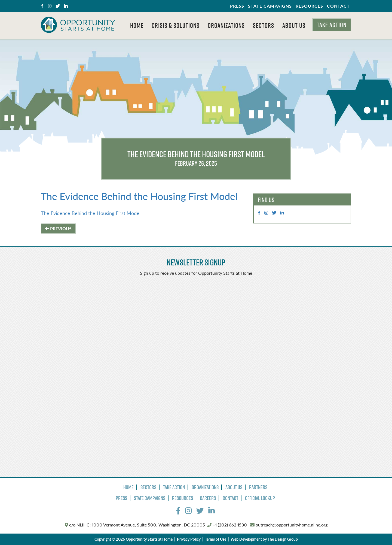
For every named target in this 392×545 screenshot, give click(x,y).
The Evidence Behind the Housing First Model (139, 196)
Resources (309, 6)
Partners (258, 487)
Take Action (332, 25)
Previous (58, 228)
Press (237, 6)
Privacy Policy (189, 539)
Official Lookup (260, 498)
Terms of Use (216, 539)
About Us (294, 25)
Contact (338, 6)
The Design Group (283, 539)
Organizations (226, 25)
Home (137, 25)
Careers (208, 498)
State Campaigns (270, 6)
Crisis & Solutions (176, 25)
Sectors (264, 25)
